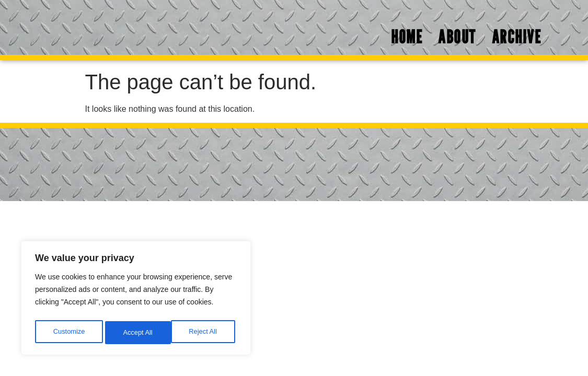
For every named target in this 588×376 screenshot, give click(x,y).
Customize (68, 333)
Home (407, 39)
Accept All (205, 333)
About (457, 39)
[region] (136, 300)
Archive (517, 39)
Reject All (137, 333)
